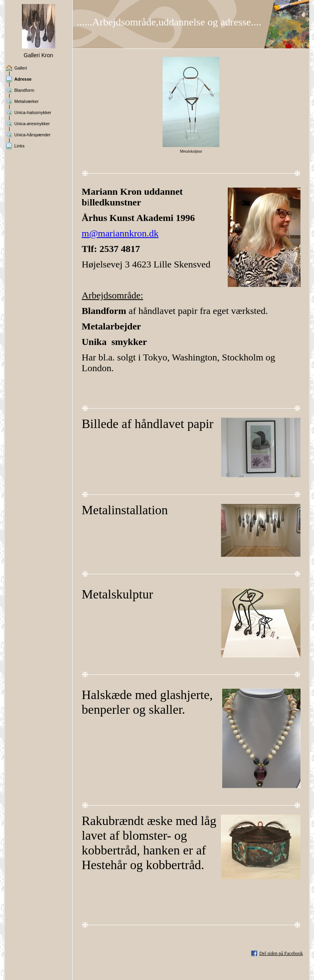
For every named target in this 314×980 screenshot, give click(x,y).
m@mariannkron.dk (120, 233)
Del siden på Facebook (281, 953)
